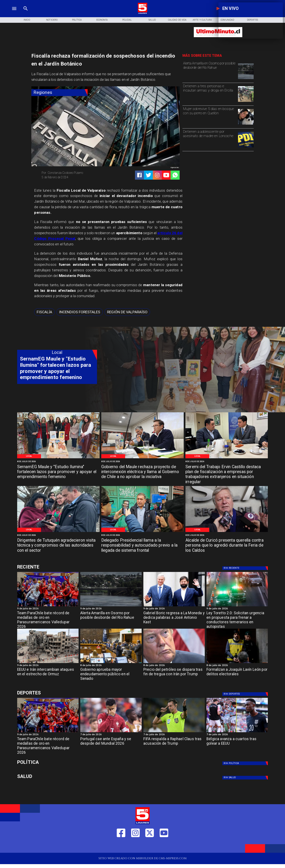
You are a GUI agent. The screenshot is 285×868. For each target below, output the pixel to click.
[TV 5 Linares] (26, 13)
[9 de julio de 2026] (48, 609)
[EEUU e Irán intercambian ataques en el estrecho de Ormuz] (48, 663)
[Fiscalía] (44, 312)
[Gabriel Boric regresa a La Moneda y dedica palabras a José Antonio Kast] (174, 606)
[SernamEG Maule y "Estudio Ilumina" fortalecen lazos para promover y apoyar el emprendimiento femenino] (58, 472)
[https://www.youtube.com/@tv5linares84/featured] (166, 175)
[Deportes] (246, 568)
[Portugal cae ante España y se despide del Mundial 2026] (111, 732)
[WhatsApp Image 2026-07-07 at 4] (142, 532)
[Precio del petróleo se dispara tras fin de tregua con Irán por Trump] (174, 663)
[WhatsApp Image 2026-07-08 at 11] (58, 458)
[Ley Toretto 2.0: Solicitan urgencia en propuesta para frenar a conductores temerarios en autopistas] (237, 619)
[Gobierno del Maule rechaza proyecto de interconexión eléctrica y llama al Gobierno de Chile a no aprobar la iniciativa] (142, 472)
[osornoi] (246, 79)
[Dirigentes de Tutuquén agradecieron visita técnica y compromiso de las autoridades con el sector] (58, 546)
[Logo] (142, 13)
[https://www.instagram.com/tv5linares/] (157, 175)
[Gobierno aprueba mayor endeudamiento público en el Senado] (111, 675)
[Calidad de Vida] (177, 20)
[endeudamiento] (111, 663)
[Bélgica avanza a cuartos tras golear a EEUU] (237, 732)
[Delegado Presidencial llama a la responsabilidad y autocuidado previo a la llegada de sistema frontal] (142, 546)
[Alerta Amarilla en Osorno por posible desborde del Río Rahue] (209, 71)
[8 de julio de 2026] (58, 462)
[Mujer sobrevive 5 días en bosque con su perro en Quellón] (209, 116)
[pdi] (246, 147)
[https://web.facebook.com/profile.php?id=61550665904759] (121, 846)
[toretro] (237, 606)
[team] (48, 606)
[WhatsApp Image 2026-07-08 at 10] (142, 458)
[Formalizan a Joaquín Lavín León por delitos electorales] (237, 675)
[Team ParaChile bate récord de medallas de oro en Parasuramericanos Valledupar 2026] (48, 619)
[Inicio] (27, 20)
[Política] (77, 20)
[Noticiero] (52, 20)
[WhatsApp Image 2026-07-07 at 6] (227, 458)
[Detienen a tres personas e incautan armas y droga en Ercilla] (209, 94)
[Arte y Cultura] (202, 20)
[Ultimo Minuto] (218, 39)
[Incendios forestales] (80, 312)
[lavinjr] (237, 663)
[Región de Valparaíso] (127, 312)
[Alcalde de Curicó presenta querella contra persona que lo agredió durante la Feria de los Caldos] (227, 546)
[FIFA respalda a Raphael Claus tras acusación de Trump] (174, 732)
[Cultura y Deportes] (57, 567)
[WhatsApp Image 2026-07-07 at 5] (58, 532)
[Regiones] (59, 92)
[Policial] (127, 20)
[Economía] (102, 20)
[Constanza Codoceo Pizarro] (72, 173)
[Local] (29, 456)
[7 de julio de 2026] (111, 735)
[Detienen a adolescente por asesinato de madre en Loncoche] (209, 139)
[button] (44, 312)
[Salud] (152, 20)
